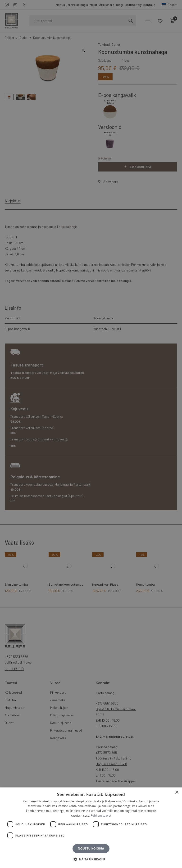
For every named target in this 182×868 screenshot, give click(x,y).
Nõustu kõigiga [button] (91, 848)
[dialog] (91, 434)
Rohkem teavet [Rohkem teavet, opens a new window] (101, 816)
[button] (91, 859)
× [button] (177, 793)
